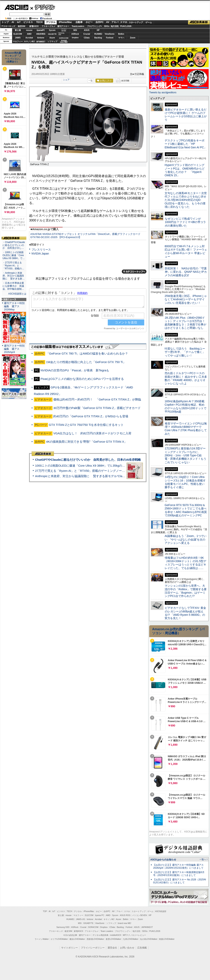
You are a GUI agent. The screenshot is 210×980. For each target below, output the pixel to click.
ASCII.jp (16, 7)
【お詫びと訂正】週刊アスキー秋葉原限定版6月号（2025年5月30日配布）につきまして (179, 874)
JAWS (18, 38)
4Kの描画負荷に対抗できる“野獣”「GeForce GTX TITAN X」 (87, 442)
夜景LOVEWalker (113, 939)
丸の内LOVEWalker (149, 939)
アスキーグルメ (49, 26)
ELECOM (18, 34)
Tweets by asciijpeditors (163, 92)
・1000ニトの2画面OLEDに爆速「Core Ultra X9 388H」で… (14, 255)
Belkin (121, 34)
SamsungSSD (61, 34)
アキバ (115, 22)
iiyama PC (100, 915)
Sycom (52, 30)
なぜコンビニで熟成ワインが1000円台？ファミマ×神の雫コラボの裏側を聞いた (185, 222)
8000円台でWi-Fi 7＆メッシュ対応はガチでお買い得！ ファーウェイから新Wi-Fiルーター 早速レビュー (186, 251)
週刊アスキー (63, 26)
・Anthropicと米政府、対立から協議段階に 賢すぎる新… (14, 276)
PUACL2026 (126, 26)
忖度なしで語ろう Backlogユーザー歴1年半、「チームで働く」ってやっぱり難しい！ (185, 352)
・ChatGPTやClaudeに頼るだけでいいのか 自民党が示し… (14, 245)
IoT (19, 22)
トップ (5, 22)
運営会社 (112, 948)
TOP (45, 911)
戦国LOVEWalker (167, 939)
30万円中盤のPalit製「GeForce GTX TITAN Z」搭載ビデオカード (97, 408)
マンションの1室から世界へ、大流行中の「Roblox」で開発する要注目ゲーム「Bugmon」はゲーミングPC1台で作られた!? (186, 591)
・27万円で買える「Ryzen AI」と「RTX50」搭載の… (13, 266)
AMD (29, 34)
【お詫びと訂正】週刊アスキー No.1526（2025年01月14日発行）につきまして (180, 881)
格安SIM (22, 26)
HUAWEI (98, 34)
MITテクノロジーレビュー (134, 935)
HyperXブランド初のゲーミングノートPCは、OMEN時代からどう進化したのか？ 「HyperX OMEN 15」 (185, 170)
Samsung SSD (63, 927)
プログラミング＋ (123, 931)
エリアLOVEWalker (59, 939)
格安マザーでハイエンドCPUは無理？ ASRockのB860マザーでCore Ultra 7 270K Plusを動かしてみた (186, 429)
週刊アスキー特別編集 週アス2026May (14, 306)
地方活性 (115, 26)
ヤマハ (121, 38)
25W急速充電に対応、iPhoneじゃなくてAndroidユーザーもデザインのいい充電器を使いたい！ (186, 299)
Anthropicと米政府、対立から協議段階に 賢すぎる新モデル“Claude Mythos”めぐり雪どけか (97, 476)
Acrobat (29, 38)
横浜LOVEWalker (77, 939)
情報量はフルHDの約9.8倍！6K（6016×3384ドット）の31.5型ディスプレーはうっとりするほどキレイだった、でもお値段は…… (185, 563)
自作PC (100, 22)
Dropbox (75, 38)
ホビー (89, 22)
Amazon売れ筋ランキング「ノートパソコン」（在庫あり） (13, 57)
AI (13, 22)
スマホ (124, 22)
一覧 (91, 81)
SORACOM (93, 927)
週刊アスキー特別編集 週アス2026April (14, 349)
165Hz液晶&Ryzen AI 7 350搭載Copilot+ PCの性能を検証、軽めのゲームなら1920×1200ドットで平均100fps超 (186, 406)
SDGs (107, 26)
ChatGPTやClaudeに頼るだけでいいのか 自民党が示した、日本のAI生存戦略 (88, 460)
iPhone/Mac (65, 22)
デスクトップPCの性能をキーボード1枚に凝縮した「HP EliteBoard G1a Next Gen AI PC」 (186, 144)
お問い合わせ (127, 948)
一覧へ (203, 859)
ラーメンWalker (42, 939)
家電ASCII (34, 26)
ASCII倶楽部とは (17, 294)
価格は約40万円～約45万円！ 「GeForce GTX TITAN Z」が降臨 (97, 399)
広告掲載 (142, 948)
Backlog (98, 38)
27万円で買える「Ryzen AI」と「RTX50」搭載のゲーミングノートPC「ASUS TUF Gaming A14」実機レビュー (110, 471)
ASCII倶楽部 (199, 22)
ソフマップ (52, 41)
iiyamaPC (41, 30)
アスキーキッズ (8, 26)
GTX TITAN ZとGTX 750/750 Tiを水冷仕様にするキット (86, 425)
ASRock (75, 34)
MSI (75, 30)
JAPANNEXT (41, 41)
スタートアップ (136, 22)
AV (108, 22)
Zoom (133, 38)
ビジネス (28, 22)
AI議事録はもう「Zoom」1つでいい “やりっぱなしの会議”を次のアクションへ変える (186, 539)
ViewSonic (110, 34)
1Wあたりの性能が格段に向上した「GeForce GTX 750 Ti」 (86, 362)
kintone (41, 38)
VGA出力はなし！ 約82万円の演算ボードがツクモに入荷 (92, 433)
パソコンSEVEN (64, 30)
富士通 (18, 30)
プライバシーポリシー (93, 948)
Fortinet (110, 38)
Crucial (87, 34)
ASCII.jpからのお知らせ (163, 860)
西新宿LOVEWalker (95, 939)
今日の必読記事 (70, 935)
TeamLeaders (78, 26)
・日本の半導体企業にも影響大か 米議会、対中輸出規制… (13, 286)
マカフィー (18, 41)
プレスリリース (41, 250)
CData (87, 38)
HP (98, 30)
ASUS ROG (41, 34)
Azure (52, 38)
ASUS (87, 30)
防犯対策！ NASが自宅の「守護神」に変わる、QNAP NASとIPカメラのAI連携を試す (186, 272)
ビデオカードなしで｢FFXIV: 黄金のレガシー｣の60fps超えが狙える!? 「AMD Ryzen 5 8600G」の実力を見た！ (185, 613)
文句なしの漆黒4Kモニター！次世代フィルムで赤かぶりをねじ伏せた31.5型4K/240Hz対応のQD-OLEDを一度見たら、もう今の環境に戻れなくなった (186, 200)
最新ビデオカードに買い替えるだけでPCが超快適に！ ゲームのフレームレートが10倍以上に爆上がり (186, 115)
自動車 (79, 22)
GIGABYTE (52, 34)
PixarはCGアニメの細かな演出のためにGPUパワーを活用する (82, 379)
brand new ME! (125, 923)
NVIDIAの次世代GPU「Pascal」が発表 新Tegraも (75, 370)
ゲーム (149, 22)
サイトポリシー (70, 948)
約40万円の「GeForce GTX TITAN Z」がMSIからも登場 (91, 416)
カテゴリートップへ (134, 272)
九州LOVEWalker (131, 939)
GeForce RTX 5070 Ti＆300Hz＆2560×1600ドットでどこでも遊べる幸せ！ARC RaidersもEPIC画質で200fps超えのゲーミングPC (186, 510)
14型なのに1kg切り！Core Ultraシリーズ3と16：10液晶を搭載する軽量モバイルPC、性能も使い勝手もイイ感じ (185, 482)
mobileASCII (116, 935)
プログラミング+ (94, 26)
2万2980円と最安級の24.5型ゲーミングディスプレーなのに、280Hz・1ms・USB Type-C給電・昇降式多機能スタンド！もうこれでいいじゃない (185, 455)
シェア (66, 80)
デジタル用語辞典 (100, 935)
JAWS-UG (80, 919)
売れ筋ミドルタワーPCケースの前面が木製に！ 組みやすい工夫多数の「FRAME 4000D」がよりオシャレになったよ (186, 378)
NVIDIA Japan (40, 254)
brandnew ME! (64, 41)
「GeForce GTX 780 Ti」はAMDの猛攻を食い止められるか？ (87, 353)
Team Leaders (107, 931)
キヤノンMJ (29, 41)
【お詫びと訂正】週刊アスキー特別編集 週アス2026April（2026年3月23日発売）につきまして (178, 866)
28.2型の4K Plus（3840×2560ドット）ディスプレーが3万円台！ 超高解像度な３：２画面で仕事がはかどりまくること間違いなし (185, 323)
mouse (29, 30)
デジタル (43, 7)
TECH (39, 22)
